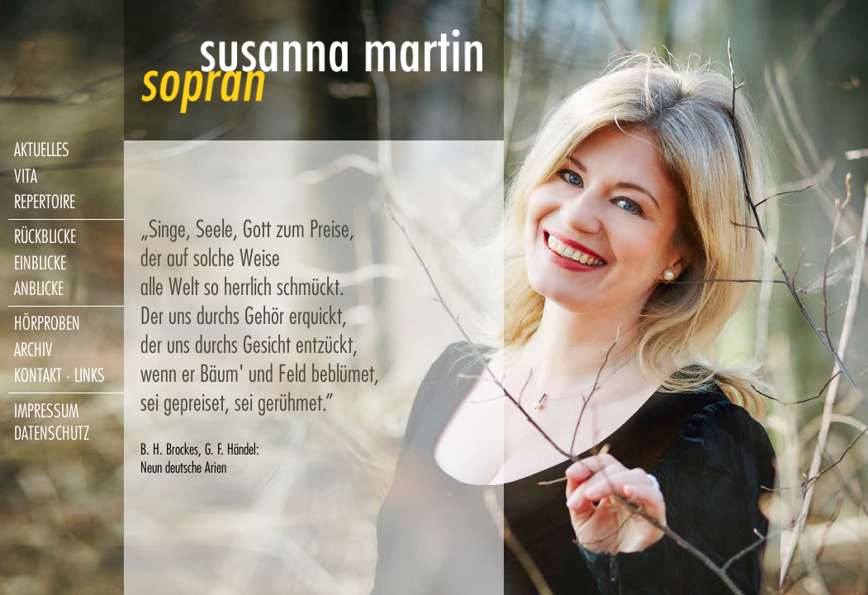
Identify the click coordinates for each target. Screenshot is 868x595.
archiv (33, 350)
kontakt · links (59, 376)
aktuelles (42, 150)
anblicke (39, 289)
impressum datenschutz (52, 422)
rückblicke (45, 237)
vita (26, 176)
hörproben (47, 324)
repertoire (45, 202)
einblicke (40, 263)
